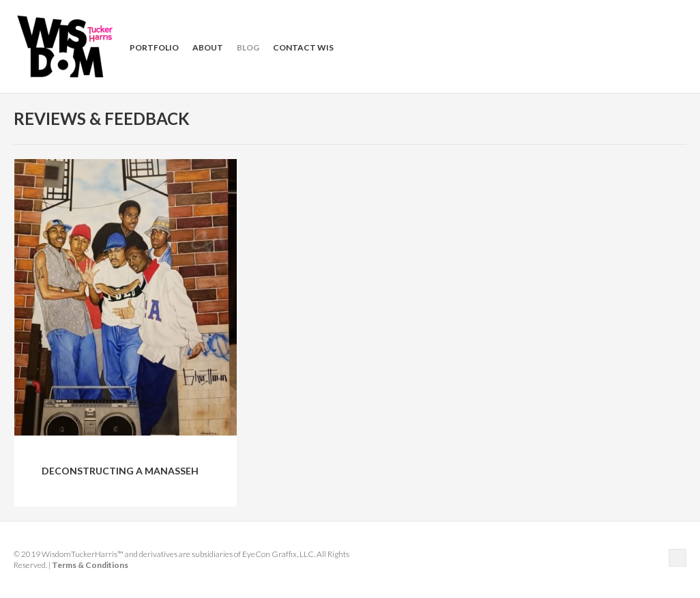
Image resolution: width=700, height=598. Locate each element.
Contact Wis (303, 47)
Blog (248, 47)
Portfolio (154, 47)
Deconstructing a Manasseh (120, 471)
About (208, 47)
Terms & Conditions (90, 565)
